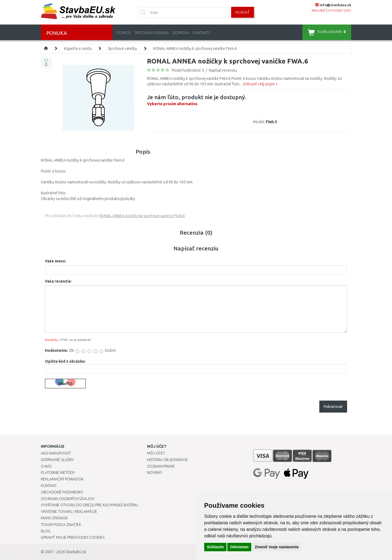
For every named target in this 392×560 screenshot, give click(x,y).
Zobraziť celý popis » (260, 84)
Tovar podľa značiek (61, 525)
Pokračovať (333, 407)
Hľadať (243, 12)
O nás (46, 466)
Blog (46, 531)
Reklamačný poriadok (62, 479)
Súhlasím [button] (215, 547)
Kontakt (49, 486)
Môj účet (156, 453)
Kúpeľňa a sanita (78, 49)
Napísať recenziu (223, 70)
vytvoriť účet (340, 11)
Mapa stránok (54, 518)
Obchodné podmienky (62, 492)
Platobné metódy (58, 473)
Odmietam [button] (239, 547)
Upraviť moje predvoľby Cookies (73, 537)
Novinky (155, 473)
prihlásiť (319, 11)
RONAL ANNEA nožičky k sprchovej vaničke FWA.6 (195, 49)
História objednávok (167, 460)
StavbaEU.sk (76, 552)
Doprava (181, 33)
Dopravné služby (57, 460)
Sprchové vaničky (122, 49)
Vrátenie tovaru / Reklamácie (69, 511)
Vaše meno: (56, 261)
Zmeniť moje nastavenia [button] (277, 547)
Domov (124, 33)
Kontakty (202, 33)
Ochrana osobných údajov (68, 499)
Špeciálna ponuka (152, 33)
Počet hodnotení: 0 (188, 70)
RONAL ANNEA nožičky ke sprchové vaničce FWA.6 (142, 216)
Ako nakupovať (56, 453)
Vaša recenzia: (58, 281)
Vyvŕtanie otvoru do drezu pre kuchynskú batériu (89, 505)
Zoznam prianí (161, 466)
